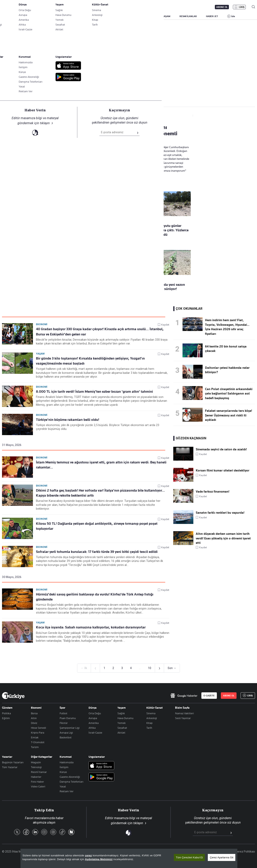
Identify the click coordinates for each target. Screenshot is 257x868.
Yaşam (40, 354)
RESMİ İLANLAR (188, 16)
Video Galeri (38, 786)
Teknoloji (36, 767)
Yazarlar (7, 757)
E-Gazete (22, 7)
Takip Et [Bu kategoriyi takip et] (128, 89)
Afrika (92, 728)
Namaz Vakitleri (184, 713)
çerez (88, 855)
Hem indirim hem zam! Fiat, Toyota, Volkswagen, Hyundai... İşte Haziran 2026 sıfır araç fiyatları (227, 327)
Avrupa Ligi (66, 733)
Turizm (35, 747)
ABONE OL (222, 7)
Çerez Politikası (245, 852)
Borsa (34, 713)
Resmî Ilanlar (39, 772)
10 (150, 668)
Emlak (35, 737)
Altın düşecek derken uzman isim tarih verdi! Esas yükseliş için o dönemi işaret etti (223, 538)
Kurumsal (66, 757)
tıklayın (138, 823)
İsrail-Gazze (95, 733)
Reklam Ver (67, 791)
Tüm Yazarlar (10, 767)
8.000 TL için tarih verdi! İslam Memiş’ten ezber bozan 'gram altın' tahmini (94, 391)
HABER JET (212, 16)
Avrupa (93, 718)
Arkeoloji (152, 718)
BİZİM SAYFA (56, 16)
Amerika (94, 723)
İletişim (64, 767)
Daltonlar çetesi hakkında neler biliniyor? (227, 370)
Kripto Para (38, 733)
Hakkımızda (67, 762)
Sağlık (121, 713)
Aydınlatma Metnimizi (99, 859)
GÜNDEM (77, 16)
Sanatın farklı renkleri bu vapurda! (220, 513)
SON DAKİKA (11, 16)
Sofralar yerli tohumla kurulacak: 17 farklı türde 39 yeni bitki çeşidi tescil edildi (97, 552)
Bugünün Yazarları (13, 762)
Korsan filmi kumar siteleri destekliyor (223, 470)
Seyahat (122, 728)
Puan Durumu (68, 718)
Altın (34, 718)
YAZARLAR (34, 16)
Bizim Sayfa (182, 708)
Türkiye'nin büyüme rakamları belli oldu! (68, 420)
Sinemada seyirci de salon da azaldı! (221, 449)
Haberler (36, 777)
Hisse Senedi (38, 728)
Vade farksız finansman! (213, 492)
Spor (62, 708)
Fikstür (64, 723)
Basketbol (66, 737)
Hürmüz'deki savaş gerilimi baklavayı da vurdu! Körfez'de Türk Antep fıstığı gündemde (95, 597)
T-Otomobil (38, 742)
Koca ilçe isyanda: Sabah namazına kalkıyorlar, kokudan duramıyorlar (91, 627)
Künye (63, 772)
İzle (233, 16)
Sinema (151, 713)
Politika (6, 713)
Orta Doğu (95, 713)
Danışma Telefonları (71, 782)
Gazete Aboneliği (47, 7)
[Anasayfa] (13, 696)
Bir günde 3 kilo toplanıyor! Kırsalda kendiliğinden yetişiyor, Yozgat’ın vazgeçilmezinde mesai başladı (90, 361)
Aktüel (121, 733)
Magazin (36, 762)
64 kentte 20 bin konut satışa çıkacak (226, 349)
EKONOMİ (116, 16)
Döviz (34, 723)
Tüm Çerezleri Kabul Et (189, 857)
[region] (129, 858)
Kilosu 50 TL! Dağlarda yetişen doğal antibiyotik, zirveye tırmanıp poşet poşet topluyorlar (97, 526)
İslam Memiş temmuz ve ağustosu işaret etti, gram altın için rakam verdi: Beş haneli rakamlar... (101, 465)
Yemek (122, 723)
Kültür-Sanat (155, 708)
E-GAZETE (209, 696)
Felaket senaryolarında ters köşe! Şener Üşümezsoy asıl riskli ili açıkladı (228, 415)
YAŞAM (166, 16)
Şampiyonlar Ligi (70, 728)
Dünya (93, 708)
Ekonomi (42, 324)
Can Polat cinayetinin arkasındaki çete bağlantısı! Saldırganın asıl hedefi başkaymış (229, 394)
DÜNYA (134, 16)
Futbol (63, 713)
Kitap (149, 723)
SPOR (150, 16)
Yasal (63, 786)
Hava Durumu (125, 718)
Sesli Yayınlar (183, 718)
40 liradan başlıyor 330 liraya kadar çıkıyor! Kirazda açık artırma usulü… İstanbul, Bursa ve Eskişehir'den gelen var (100, 332)
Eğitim (6, 718)
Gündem (7, 708)
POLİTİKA (96, 16)
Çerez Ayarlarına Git (222, 857)
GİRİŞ (242, 7)
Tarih (149, 728)
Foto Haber (37, 782)
